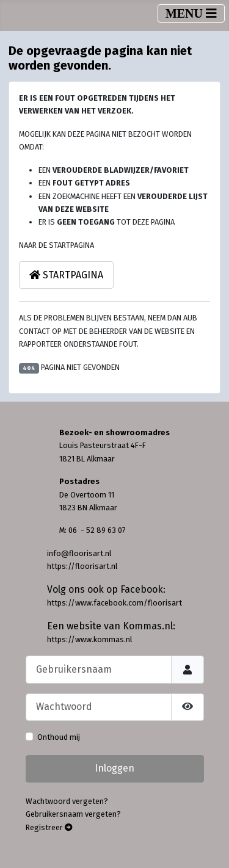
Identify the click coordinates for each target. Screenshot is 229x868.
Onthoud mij (59, 737)
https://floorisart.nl (82, 566)
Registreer (49, 827)
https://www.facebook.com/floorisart (114, 603)
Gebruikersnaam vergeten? (73, 814)
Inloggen (114, 768)
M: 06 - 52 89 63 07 (93, 530)
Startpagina (66, 275)
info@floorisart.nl (79, 553)
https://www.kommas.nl (89, 639)
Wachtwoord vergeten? (67, 801)
